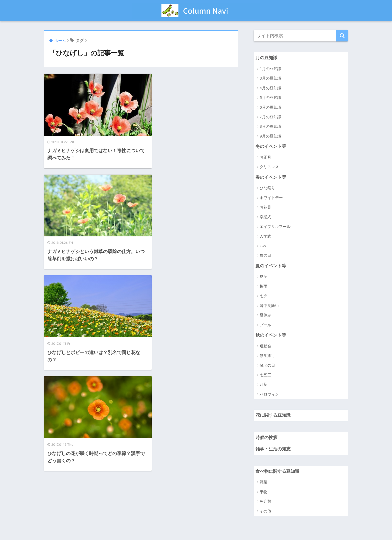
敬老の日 (267, 365)
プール (265, 325)
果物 (263, 492)
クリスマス (269, 167)
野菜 (263, 482)
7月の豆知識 (270, 117)
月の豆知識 (266, 58)
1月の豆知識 (270, 69)
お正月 (265, 157)
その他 (265, 511)
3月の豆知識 (270, 78)
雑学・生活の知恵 (273, 449)
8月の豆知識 (270, 127)
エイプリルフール (275, 226)
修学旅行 (267, 356)
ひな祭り (267, 188)
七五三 (265, 375)
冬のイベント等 (271, 146)
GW (263, 246)
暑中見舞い (269, 306)
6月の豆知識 (270, 107)
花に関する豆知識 (273, 415)
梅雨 (263, 286)
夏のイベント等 (271, 266)
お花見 (265, 207)
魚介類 (265, 502)
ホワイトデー (271, 198)
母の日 (265, 256)
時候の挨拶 (266, 438)
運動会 (265, 346)
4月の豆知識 (270, 88)
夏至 (263, 277)
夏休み (265, 315)
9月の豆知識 (270, 136)
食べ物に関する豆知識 (277, 472)
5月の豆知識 (270, 97)
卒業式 (265, 217)
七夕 (263, 296)
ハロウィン (269, 394)
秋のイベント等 (271, 335)
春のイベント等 (271, 177)
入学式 (265, 236)
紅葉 (263, 385)
